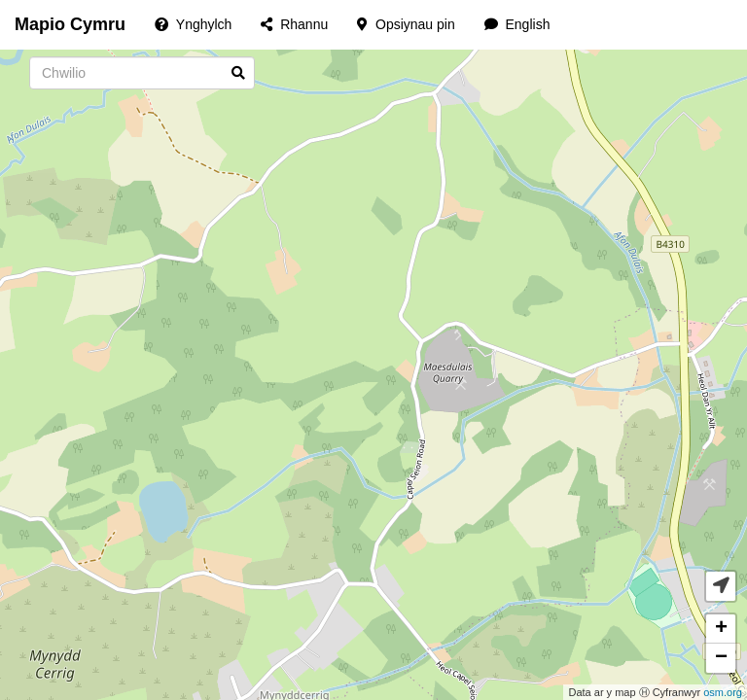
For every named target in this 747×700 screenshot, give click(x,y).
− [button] (721, 658)
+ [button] (721, 629)
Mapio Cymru (70, 24)
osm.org (723, 692)
